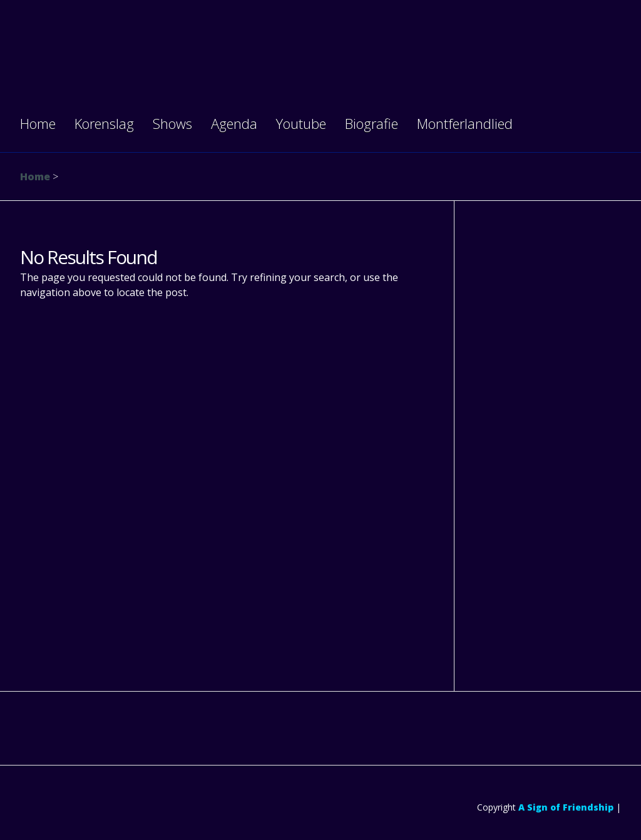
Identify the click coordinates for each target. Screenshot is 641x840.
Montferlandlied (465, 123)
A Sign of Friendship (566, 807)
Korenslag (104, 123)
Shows (172, 123)
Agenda (234, 123)
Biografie (372, 123)
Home (38, 123)
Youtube (301, 123)
